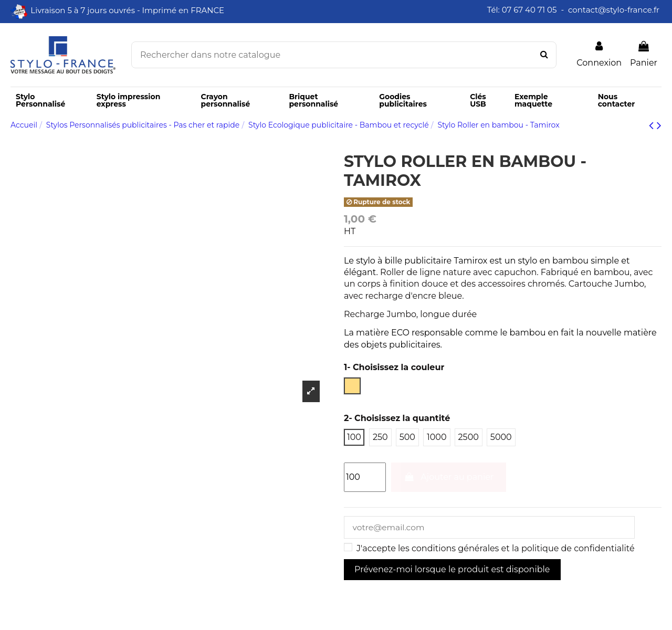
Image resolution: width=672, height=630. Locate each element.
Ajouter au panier (449, 477)
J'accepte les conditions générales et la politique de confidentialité (496, 549)
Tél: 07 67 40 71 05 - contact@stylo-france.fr (574, 10)
